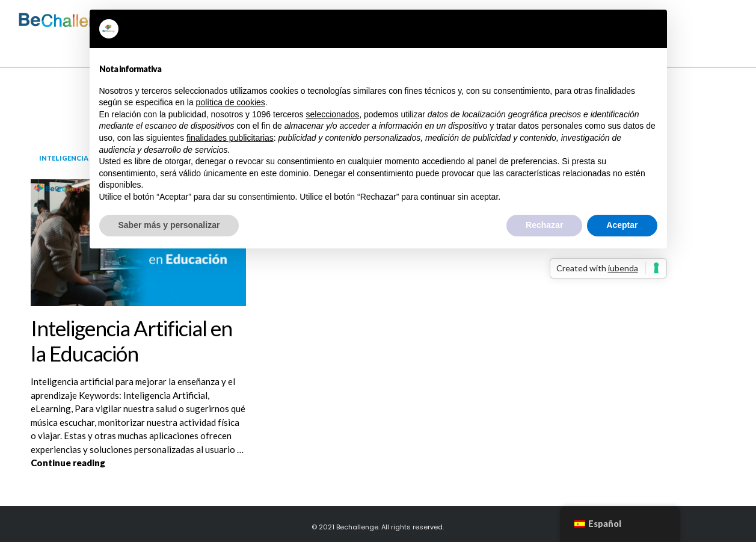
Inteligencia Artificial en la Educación (131, 340)
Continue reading (138, 462)
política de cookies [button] (231, 102)
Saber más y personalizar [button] (169, 225)
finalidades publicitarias (230, 138)
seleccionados (332, 114)
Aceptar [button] (622, 225)
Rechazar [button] (544, 225)
